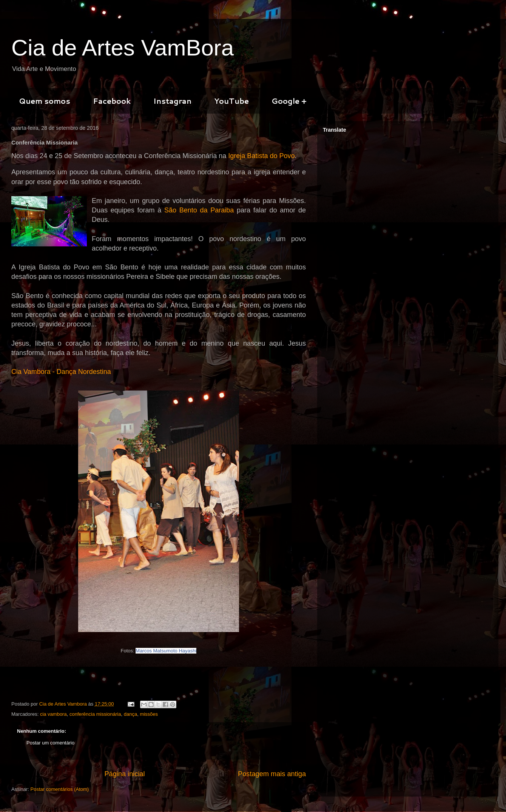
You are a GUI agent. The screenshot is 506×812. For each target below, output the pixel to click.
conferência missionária (95, 714)
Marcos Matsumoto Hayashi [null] (166, 651)
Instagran (172, 101)
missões (149, 714)
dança (130, 714)
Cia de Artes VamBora (123, 48)
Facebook (112, 101)
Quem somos (45, 101)
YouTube (231, 101)
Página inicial (124, 774)
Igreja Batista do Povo (261, 156)
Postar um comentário (50, 743)
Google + (289, 101)
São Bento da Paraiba (199, 210)
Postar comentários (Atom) (60, 789)
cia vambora (53, 714)
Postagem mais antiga (272, 774)
